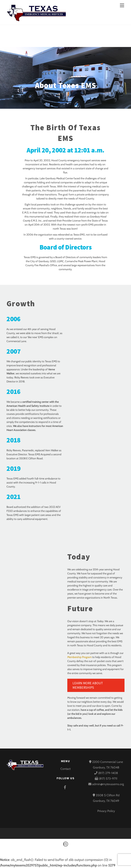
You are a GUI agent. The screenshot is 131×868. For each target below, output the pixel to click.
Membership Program (79, 657)
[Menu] (122, 5)
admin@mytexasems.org (108, 784)
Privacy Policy (106, 811)
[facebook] (65, 787)
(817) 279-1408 (106, 773)
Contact (65, 769)
